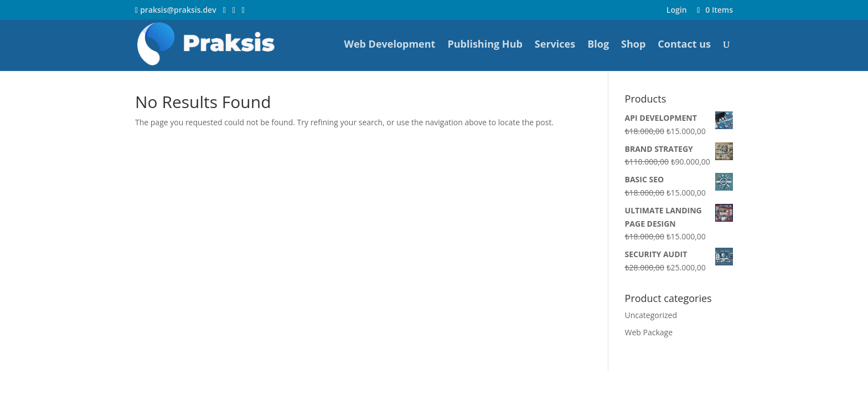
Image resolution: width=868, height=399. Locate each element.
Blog (598, 45)
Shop (633, 45)
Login (677, 11)
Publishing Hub (485, 45)
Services (555, 45)
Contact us (684, 45)
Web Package (649, 332)
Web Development (389, 45)
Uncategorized (651, 315)
